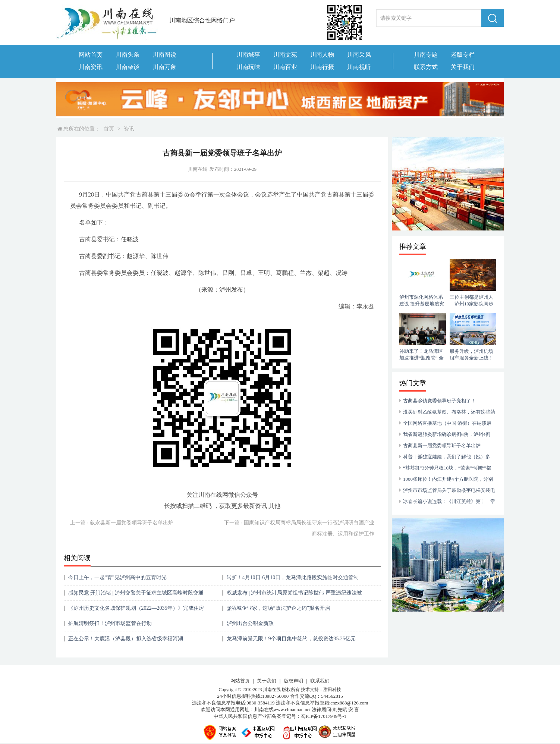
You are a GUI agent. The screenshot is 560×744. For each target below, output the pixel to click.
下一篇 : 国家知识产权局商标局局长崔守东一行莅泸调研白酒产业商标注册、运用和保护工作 (299, 528)
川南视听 (359, 67)
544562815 (332, 696)
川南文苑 (285, 55)
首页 (109, 129)
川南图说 (164, 55)
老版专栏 (463, 55)
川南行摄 (322, 67)
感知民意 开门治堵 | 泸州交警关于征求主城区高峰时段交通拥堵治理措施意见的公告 (136, 595)
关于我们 (463, 67)
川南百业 (285, 67)
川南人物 (322, 55)
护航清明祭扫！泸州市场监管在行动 (110, 623)
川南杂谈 (128, 67)
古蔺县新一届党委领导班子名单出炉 (442, 445)
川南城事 (248, 55)
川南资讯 (91, 67)
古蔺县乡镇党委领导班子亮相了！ (439, 401)
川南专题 (426, 55)
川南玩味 (248, 67)
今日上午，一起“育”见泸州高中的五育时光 (117, 577)
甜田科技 (332, 690)
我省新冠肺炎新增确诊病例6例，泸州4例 (447, 434)
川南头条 (128, 55)
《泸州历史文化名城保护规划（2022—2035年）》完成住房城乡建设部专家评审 (136, 611)
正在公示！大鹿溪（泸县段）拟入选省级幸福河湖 (126, 639)
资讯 (129, 129)
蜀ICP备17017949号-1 (324, 716)
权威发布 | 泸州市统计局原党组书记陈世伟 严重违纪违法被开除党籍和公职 (294, 595)
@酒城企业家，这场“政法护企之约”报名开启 (278, 608)
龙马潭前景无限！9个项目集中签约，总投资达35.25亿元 (291, 639)
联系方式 (426, 67)
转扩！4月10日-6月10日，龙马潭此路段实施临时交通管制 (293, 577)
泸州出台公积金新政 (250, 623)
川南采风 (359, 55)
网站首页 (91, 55)
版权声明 (293, 681)
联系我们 (320, 681)
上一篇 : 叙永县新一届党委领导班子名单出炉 (122, 523)
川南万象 (164, 67)
